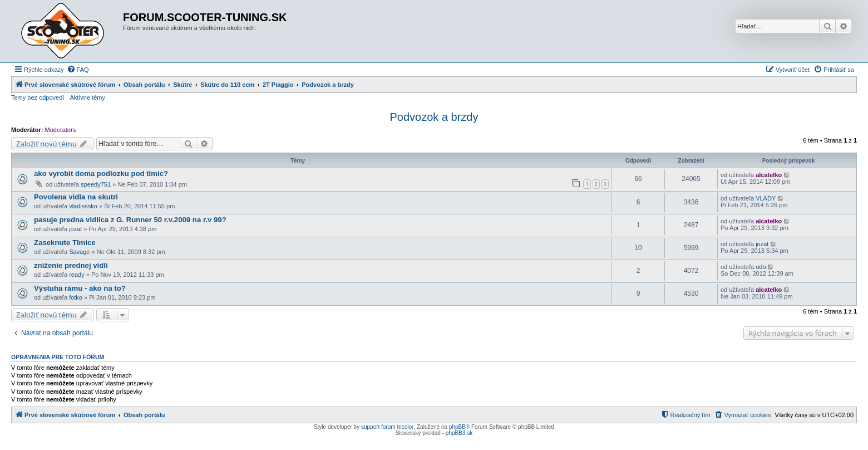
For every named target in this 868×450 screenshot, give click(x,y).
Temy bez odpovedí (38, 97)
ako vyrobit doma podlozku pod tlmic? (101, 173)
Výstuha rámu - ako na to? (80, 288)
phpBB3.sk (459, 433)
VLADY (766, 198)
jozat (75, 229)
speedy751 (96, 184)
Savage (79, 252)
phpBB (457, 427)
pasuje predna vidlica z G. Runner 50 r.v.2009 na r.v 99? (130, 220)
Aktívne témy (87, 97)
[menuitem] (78, 70)
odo (761, 267)
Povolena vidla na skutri (76, 197)
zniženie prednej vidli (71, 265)
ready (77, 275)
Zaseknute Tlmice (65, 243)
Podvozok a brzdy (434, 117)
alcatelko (769, 175)
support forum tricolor (387, 427)
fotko (76, 297)
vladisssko (83, 206)
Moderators (61, 130)
